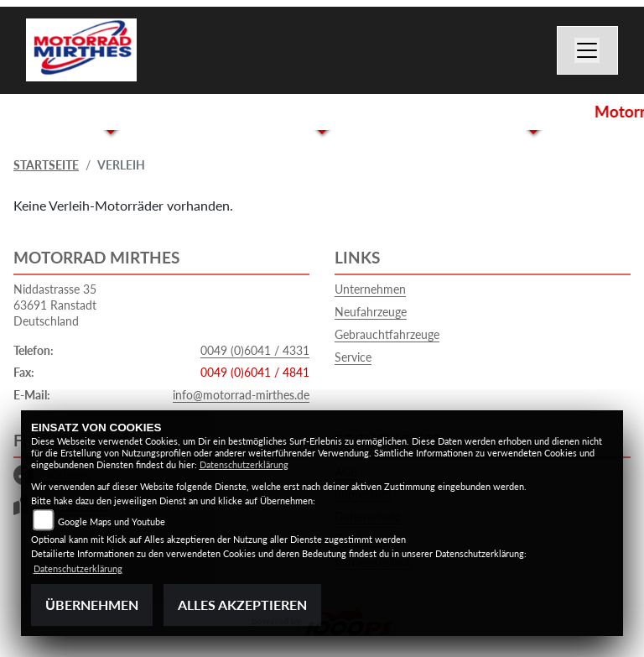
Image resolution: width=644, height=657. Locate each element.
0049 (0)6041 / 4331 (255, 350)
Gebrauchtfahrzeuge (387, 334)
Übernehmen (92, 605)
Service (353, 357)
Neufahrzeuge (371, 312)
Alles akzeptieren (242, 605)
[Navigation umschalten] (588, 50)
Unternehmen (370, 289)
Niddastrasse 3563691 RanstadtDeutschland (55, 305)
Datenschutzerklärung (244, 464)
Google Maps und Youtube (112, 521)
